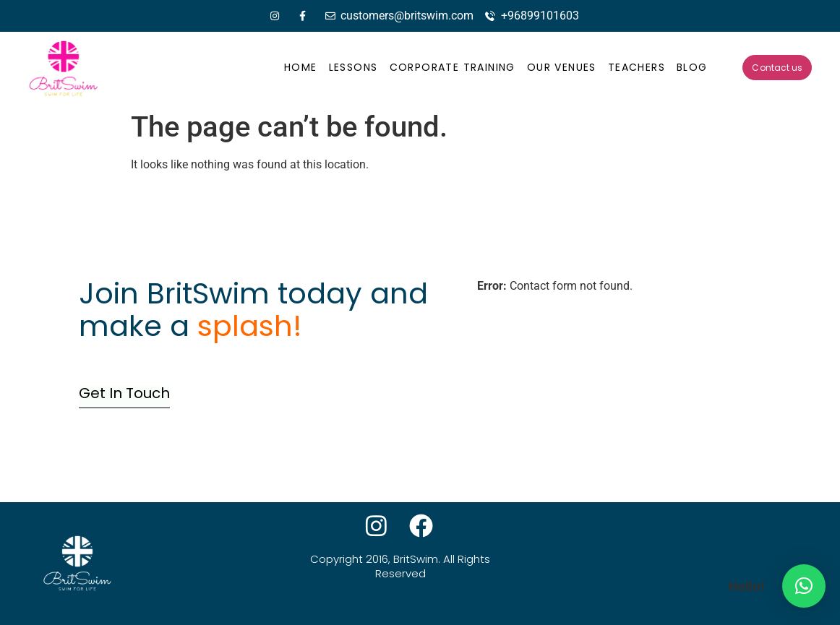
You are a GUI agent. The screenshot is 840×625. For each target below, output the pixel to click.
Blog (692, 67)
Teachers (637, 67)
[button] (804, 586)
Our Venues (562, 67)
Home (301, 67)
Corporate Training (453, 67)
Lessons (353, 67)
